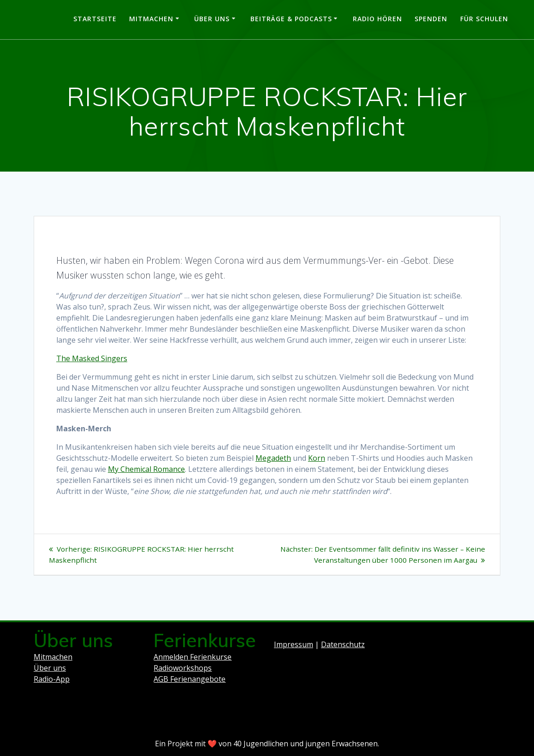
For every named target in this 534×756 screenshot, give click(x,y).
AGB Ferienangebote (190, 679)
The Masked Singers (92, 358)
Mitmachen (151, 19)
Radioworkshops (183, 668)
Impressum (294, 644)
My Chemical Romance (146, 469)
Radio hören (377, 19)
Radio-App (52, 679)
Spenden (431, 19)
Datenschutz (343, 644)
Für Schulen (484, 19)
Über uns (212, 19)
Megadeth (273, 458)
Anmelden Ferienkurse (193, 657)
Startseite (95, 19)
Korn (317, 458)
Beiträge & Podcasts (291, 19)
